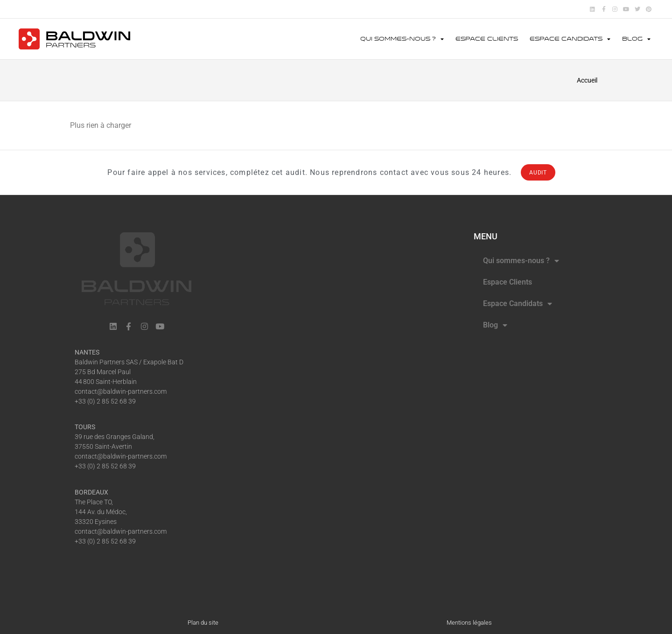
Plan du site (203, 623)
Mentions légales (469, 623)
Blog (636, 39)
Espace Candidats (570, 39)
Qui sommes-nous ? (402, 39)
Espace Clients (487, 39)
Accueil (587, 80)
